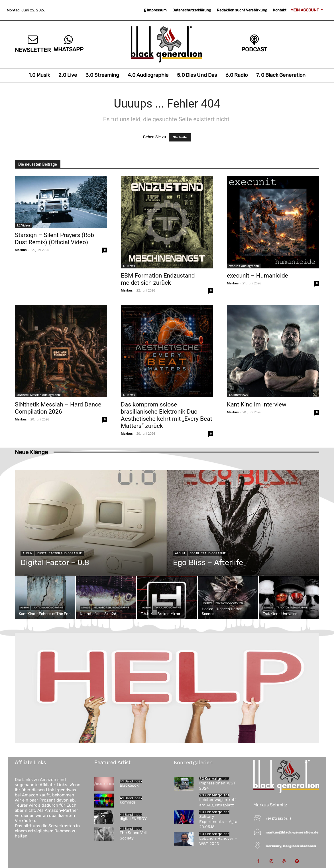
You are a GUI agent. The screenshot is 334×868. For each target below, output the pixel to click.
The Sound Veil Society (133, 835)
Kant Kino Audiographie (48, 608)
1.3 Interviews (238, 395)
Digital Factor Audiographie (60, 553)
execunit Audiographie (244, 266)
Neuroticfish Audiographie (111, 608)
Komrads (128, 802)
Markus (21, 250)
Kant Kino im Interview (257, 404)
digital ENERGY (133, 819)
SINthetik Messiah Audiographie (39, 395)
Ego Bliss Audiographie (208, 553)
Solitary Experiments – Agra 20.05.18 (218, 822)
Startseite (180, 137)
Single (85, 608)
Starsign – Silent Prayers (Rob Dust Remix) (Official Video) (54, 239)
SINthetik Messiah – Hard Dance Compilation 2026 (58, 408)
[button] (13, 855)
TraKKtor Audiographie (292, 608)
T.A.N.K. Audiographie (168, 608)
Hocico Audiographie (229, 603)
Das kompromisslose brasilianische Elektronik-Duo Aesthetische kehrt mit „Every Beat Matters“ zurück (166, 415)
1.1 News (129, 266)
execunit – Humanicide (257, 276)
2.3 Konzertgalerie (214, 779)
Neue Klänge (31, 452)
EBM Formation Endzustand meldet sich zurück (158, 279)
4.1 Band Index (131, 781)
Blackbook (129, 785)
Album (28, 553)
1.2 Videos (24, 225)
